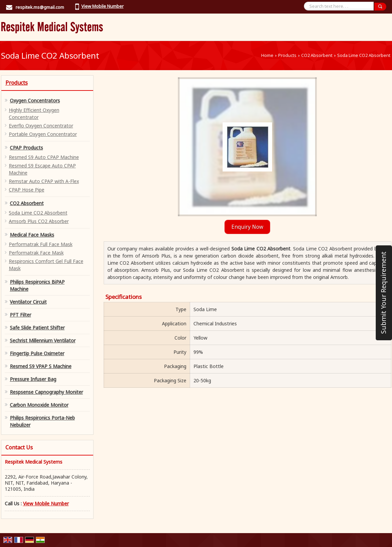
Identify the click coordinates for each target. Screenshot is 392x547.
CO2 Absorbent (317, 55)
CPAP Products (26, 148)
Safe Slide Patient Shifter (37, 328)
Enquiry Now (247, 227)
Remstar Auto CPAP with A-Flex (44, 181)
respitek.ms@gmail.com (40, 7)
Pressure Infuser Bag (33, 379)
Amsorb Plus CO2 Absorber (39, 221)
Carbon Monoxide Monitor (39, 405)
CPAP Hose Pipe (27, 190)
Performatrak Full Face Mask (41, 244)
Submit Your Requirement (383, 293)
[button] (102, 6)
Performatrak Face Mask (36, 253)
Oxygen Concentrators (35, 100)
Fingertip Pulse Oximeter (37, 353)
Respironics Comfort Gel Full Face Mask (46, 265)
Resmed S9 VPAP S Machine (41, 366)
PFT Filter (20, 315)
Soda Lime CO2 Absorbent (38, 213)
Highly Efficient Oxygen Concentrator (34, 114)
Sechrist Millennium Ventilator (43, 340)
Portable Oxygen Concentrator (43, 134)
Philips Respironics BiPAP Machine (37, 285)
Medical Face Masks (32, 235)
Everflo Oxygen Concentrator (41, 126)
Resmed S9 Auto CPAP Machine (44, 157)
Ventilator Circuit (28, 302)
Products (287, 55)
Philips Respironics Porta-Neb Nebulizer (42, 421)
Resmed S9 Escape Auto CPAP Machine (42, 169)
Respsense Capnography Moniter (46, 392)
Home (267, 55)
